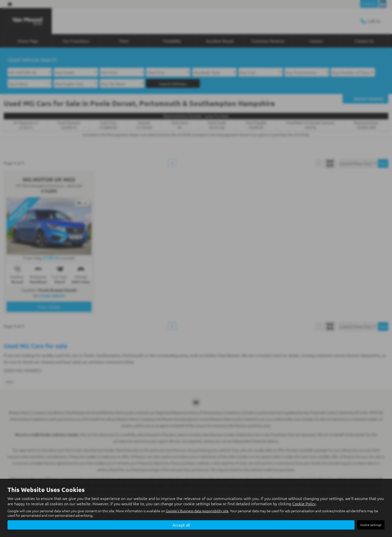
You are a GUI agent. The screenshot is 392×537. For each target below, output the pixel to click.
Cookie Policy (304, 504)
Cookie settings (371, 525)
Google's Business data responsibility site (197, 511)
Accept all (181, 525)
